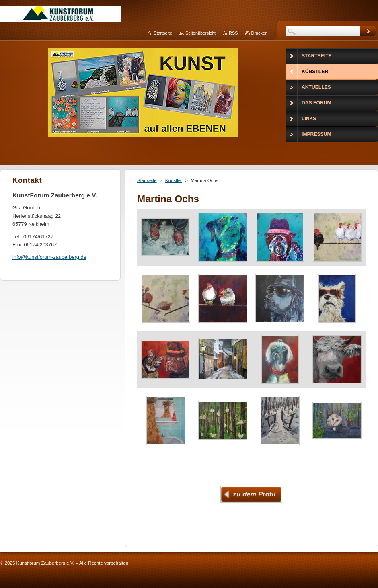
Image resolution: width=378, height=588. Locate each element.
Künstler (174, 180)
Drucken (260, 33)
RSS (233, 33)
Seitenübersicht (200, 33)
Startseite (147, 180)
